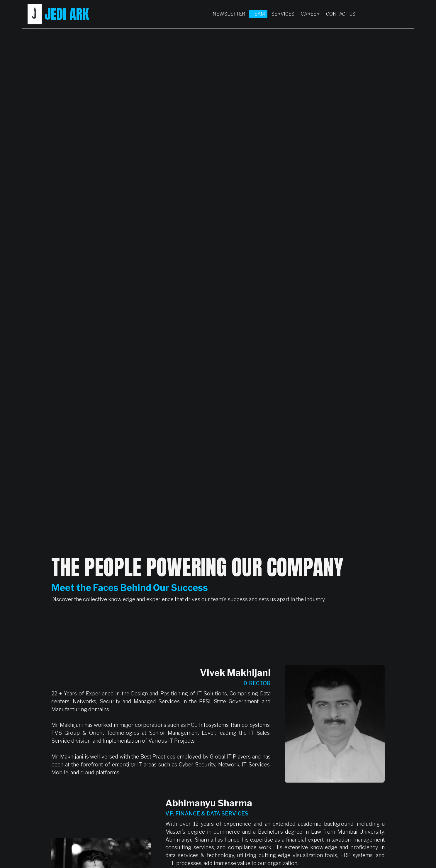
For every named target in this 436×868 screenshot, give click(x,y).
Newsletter (229, 14)
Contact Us (341, 14)
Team (258, 14)
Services (283, 14)
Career (310, 14)
